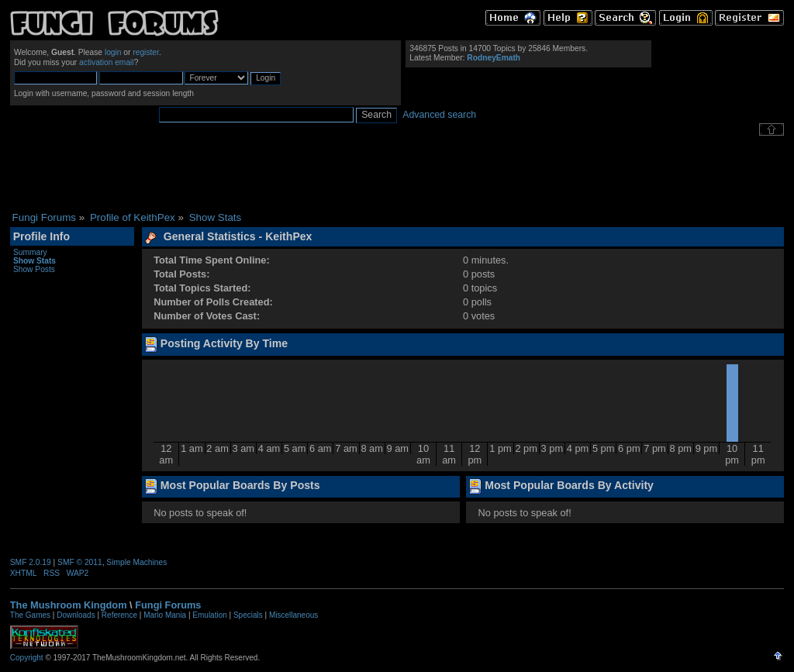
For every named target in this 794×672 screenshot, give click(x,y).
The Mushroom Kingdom (69, 605)
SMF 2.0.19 (31, 562)
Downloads (76, 615)
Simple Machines (136, 562)
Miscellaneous (293, 615)
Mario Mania (165, 615)
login (113, 52)
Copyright (27, 658)
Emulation (209, 615)
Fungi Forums (168, 605)
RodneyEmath (494, 58)
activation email (107, 62)
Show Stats (35, 261)
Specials (248, 615)
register (146, 52)
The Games (30, 615)
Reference (119, 615)
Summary (30, 252)
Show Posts (34, 269)
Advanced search (439, 115)
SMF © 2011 (80, 562)
